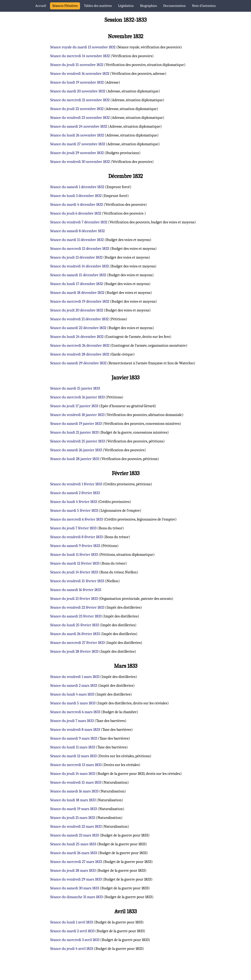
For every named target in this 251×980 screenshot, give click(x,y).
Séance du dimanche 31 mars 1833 (76, 897)
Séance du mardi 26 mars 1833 (74, 853)
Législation (126, 6)
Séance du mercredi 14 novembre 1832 (80, 56)
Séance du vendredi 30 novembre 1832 (80, 162)
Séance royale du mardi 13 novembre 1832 (83, 47)
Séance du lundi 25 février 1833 (75, 625)
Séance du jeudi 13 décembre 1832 (76, 257)
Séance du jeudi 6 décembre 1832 (76, 213)
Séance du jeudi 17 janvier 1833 (74, 406)
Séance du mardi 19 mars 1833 (74, 809)
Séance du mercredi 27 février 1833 (77, 643)
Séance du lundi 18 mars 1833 (73, 800)
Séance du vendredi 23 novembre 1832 (80, 118)
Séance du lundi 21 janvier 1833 (74, 432)
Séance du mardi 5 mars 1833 (73, 703)
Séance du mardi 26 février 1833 (75, 634)
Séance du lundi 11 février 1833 (74, 555)
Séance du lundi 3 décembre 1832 (76, 196)
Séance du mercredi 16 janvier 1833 (77, 397)
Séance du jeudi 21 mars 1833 (73, 818)
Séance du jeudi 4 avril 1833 (72, 949)
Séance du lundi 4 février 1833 (74, 502)
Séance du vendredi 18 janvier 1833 (77, 415)
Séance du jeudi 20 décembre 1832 (77, 310)
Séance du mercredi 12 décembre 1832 (80, 249)
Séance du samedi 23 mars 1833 (75, 835)
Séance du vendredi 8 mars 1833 (75, 730)
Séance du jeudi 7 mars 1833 (72, 721)
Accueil (41, 6)
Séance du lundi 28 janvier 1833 (75, 459)
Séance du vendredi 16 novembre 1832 (80, 74)
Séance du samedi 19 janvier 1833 (76, 424)
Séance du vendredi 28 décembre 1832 (80, 354)
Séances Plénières (65, 6)
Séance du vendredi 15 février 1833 (77, 581)
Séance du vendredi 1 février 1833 (76, 484)
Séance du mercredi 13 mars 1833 (76, 765)
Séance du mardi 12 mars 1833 (73, 756)
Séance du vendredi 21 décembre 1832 (79, 319)
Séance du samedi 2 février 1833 (75, 493)
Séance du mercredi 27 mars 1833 (76, 862)
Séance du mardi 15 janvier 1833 (75, 388)
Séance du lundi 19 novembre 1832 (77, 82)
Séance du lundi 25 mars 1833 (73, 844)
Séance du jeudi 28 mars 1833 (73, 870)
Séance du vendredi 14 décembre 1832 (80, 266)
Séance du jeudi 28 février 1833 (74, 651)
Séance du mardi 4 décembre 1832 (77, 204)
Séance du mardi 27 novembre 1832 (78, 144)
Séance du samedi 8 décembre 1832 (77, 231)
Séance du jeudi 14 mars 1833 (73, 774)
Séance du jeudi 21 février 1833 (74, 599)
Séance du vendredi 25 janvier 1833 (78, 441)
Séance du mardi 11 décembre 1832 (77, 240)
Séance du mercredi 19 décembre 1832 (80, 301)
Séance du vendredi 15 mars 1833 (76, 782)
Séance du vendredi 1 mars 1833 (75, 677)
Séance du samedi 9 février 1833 (75, 546)
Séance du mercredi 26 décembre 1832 (80, 345)
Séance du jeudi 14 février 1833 (74, 572)
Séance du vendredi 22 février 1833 (77, 607)
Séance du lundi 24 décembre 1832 (77, 337)
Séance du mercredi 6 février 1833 (77, 519)
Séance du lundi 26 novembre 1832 (77, 135)
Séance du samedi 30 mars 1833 (75, 888)
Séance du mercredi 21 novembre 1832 (80, 100)
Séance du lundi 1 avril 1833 (72, 922)
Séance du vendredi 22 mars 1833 (76, 826)
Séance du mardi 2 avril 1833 (72, 931)
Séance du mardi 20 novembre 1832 (78, 91)
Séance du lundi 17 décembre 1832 (77, 284)
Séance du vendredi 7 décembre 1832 (79, 222)
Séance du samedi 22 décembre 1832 (78, 328)
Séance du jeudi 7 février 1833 (73, 528)
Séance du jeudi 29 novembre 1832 (77, 153)
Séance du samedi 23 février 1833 (76, 616)
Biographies (148, 6)
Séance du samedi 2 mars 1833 (74, 685)
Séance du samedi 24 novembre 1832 (79, 126)
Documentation (174, 6)
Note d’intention (204, 6)
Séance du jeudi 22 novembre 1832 (77, 109)
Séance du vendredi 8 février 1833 (76, 537)
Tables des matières (98, 6)
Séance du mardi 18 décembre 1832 (77, 293)
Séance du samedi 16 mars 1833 (74, 791)
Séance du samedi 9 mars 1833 (74, 738)
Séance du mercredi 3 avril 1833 (75, 940)
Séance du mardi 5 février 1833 (74, 510)
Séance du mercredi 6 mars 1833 (75, 712)
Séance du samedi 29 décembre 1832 (78, 363)
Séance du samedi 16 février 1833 (76, 590)
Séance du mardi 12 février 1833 (75, 563)
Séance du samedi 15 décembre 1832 (78, 275)
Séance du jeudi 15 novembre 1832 (77, 65)
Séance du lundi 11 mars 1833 (73, 747)
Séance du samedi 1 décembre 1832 (77, 187)
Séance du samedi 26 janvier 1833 (76, 450)
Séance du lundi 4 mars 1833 (72, 694)
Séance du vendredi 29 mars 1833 (76, 879)
